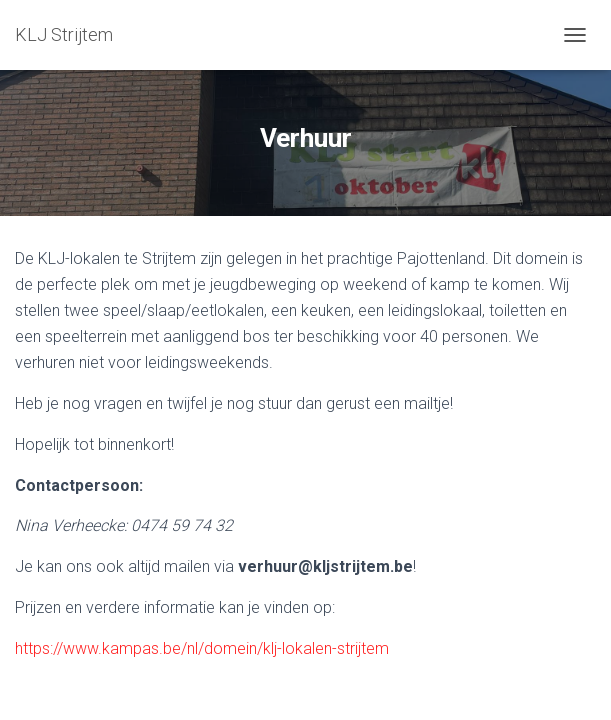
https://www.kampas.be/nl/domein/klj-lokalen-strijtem (202, 648)
